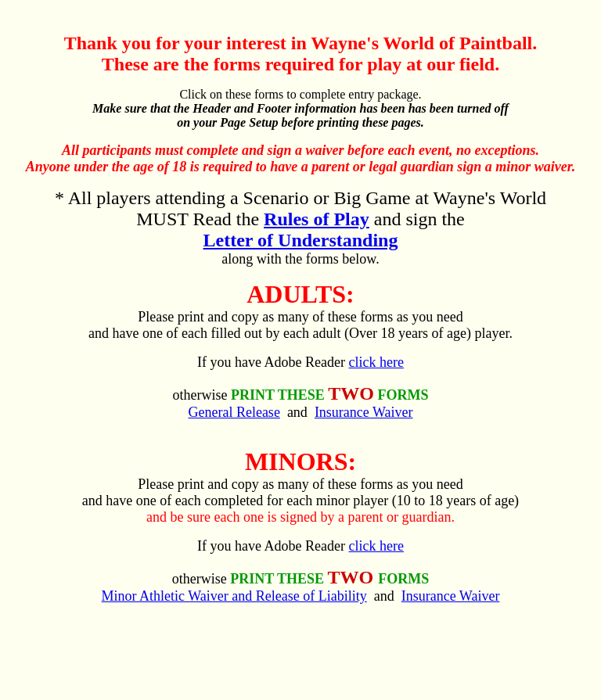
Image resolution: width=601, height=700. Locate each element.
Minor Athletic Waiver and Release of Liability (234, 596)
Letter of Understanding (301, 240)
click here (376, 362)
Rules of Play (317, 219)
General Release (234, 412)
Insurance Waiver (364, 412)
